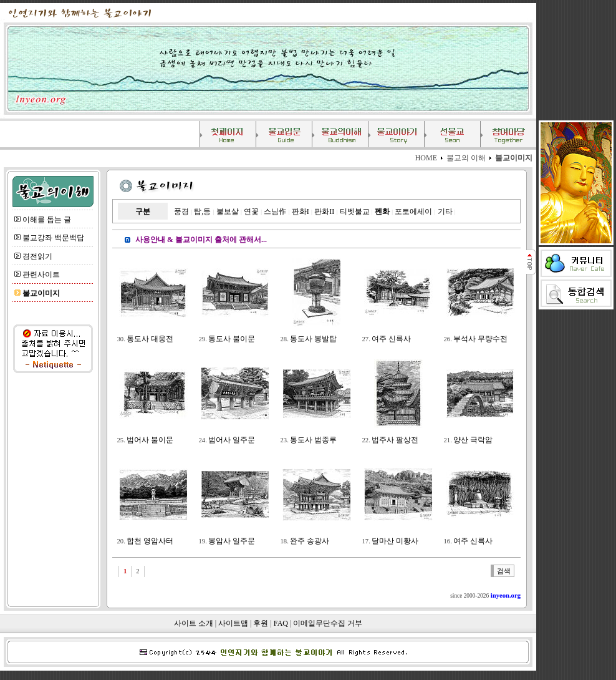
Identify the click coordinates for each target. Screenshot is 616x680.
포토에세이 (413, 211)
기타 (445, 211)
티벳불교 (355, 211)
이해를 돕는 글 (47, 220)
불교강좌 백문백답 (53, 238)
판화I (301, 211)
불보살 (228, 211)
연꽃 (251, 211)
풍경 (181, 211)
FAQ (281, 623)
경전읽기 (37, 256)
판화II (324, 211)
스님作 (275, 211)
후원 (261, 623)
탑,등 (202, 211)
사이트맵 (233, 623)
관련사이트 (41, 274)
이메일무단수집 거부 (328, 623)
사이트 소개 (194, 623)
